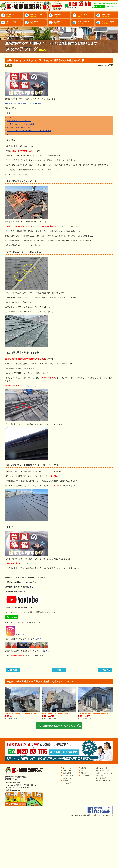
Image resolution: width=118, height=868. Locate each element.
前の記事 (104, 670)
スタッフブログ (86, 23)
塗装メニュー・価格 (102, 768)
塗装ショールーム (68, 778)
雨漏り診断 (99, 776)
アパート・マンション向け (104, 773)
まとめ (9, 134)
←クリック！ (16, 634)
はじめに (10, 117)
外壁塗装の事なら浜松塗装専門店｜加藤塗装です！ (25, 103)
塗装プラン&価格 (38, 15)
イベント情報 (15, 23)
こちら (53, 312)
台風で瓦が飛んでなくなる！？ (19, 121)
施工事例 (62, 15)
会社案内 (62, 23)
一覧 (59, 670)
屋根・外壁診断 (101, 778)
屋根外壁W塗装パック (103, 771)
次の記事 (14, 670)
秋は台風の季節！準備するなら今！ (20, 127)
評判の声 (84, 771)
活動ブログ (84, 773)
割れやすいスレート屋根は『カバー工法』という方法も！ (29, 131)
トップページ (67, 768)
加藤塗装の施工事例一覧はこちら (59, 726)
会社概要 (66, 781)
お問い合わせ (110, 15)
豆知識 (8, 65)
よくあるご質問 (68, 776)
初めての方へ (38, 23)
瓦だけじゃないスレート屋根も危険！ (21, 124)
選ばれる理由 (15, 15)
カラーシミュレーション (104, 781)
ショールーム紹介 (110, 23)
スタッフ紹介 (86, 15)
